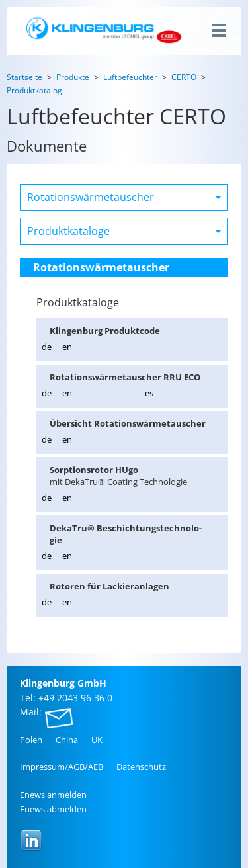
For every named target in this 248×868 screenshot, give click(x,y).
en (67, 347)
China (67, 740)
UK (97, 740)
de (47, 347)
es (149, 393)
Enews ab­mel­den (53, 809)
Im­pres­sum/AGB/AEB (62, 767)
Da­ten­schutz (141, 767)
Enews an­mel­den (53, 795)
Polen (31, 740)
